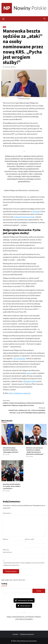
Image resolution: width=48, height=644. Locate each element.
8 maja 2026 (7, 454)
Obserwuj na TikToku (24, 600)
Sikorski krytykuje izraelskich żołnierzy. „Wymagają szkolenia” (11, 450)
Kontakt (15, 634)
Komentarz (7, 513)
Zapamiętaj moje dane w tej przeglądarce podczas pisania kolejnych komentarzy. (24, 564)
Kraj (4, 27)
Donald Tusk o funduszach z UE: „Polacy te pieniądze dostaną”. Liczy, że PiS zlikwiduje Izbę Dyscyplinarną (24, 410)
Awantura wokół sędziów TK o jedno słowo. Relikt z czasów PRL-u (12, 486)
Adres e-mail (29, 540)
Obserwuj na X (24, 606)
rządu (28, 373)
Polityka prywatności (27, 634)
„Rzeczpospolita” (19, 358)
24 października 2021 (10, 67)
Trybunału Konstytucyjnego (24, 217)
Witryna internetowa (7, 551)
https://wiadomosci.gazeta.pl (20, 393)
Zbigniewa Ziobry (30, 381)
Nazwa (6, 539)
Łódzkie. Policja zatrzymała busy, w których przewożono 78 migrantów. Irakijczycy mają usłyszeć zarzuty (24, 403)
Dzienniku (36, 211)
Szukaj (4, 584)
